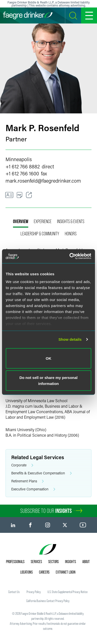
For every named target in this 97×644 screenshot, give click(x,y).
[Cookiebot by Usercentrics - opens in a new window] (70, 256)
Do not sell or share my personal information (49, 381)
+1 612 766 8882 (23, 166)
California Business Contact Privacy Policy (48, 601)
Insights (70, 562)
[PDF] (20, 195)
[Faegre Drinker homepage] (28, 15)
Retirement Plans (27, 481)
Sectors (53, 562)
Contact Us (14, 592)
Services (36, 562)
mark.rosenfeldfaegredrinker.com (43, 181)
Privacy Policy (34, 592)
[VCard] (9, 195)
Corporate (22, 465)
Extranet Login (66, 572)
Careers (44, 572)
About (86, 562)
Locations (26, 572)
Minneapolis (19, 159)
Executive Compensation (33, 489)
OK (49, 358)
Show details (70, 339)
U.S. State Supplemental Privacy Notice (67, 592)
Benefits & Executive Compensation (41, 473)
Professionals (15, 562)
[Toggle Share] (29, 195)
